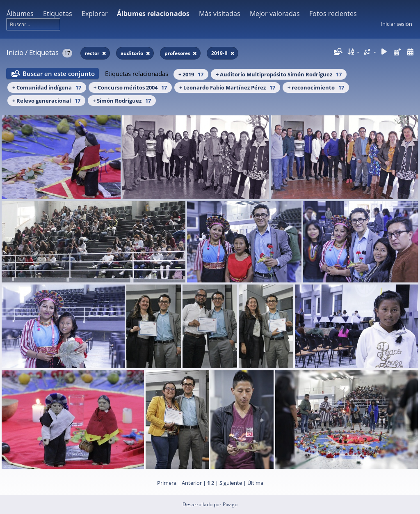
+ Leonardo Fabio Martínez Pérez (227, 87)
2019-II (220, 53)
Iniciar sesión (396, 24)
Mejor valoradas (275, 14)
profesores (178, 53)
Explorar (95, 14)
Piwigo (230, 504)
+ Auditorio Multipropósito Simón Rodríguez (279, 74)
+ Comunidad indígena (47, 87)
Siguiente (231, 483)
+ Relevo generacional (46, 101)
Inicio (15, 52)
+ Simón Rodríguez (122, 101)
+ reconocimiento (316, 87)
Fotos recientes (333, 14)
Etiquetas (58, 14)
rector (93, 53)
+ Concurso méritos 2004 (130, 87)
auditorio (132, 53)
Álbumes (20, 14)
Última (255, 483)
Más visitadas (220, 14)
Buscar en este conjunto (59, 73)
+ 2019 (191, 74)
